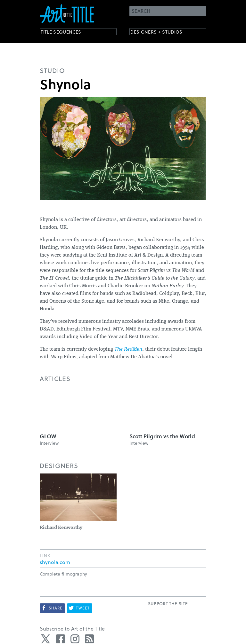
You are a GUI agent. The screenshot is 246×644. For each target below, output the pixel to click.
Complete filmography (63, 574)
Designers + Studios (163, 33)
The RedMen (128, 349)
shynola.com (55, 562)
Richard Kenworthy (61, 528)
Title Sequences (67, 33)
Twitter (46, 639)
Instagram (75, 639)
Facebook (61, 639)
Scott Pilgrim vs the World (162, 436)
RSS (89, 639)
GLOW (48, 436)
